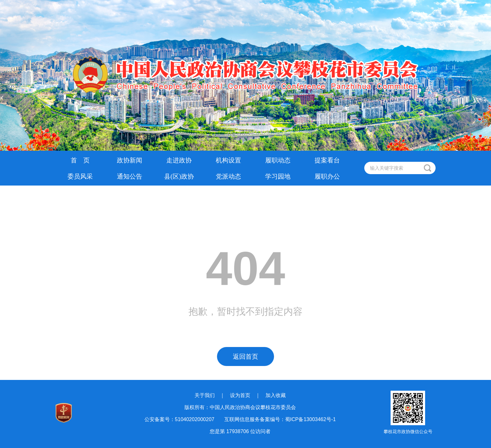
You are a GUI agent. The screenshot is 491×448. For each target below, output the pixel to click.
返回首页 (245, 357)
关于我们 (205, 395)
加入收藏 (276, 395)
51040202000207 (195, 419)
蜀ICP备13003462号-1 (310, 419)
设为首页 (240, 395)
